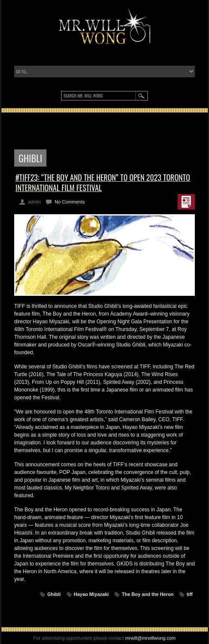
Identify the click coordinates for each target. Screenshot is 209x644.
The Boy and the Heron (148, 594)
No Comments (70, 202)
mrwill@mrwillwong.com (151, 638)
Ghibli (54, 594)
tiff (190, 594)
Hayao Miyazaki (91, 594)
